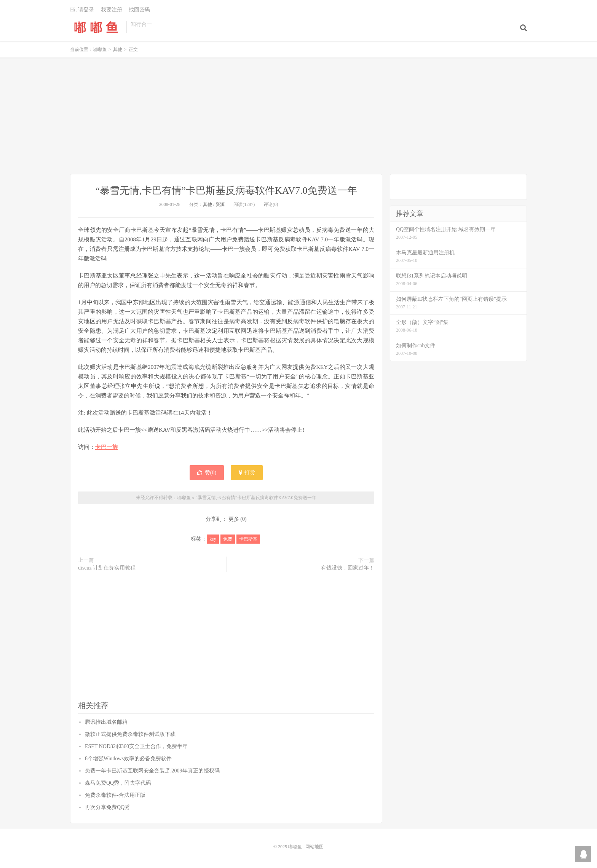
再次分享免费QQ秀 (107, 807)
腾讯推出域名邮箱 (106, 722)
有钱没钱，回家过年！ (348, 568)
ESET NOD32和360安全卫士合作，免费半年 (136, 746)
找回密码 (139, 10)
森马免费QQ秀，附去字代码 (118, 783)
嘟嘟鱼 (96, 27)
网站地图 (314, 847)
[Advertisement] (298, 117)
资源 (220, 204)
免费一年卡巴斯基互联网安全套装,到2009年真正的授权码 (152, 771)
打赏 (247, 473)
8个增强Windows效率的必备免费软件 (128, 759)
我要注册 (112, 10)
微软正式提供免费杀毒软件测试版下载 (130, 734)
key (213, 539)
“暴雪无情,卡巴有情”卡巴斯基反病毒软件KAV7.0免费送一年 (226, 191)
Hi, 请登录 (82, 10)
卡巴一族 (107, 447)
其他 (118, 49)
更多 (234, 519)
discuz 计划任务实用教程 (107, 568)
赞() (207, 473)
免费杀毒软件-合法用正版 (115, 795)
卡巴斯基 (248, 539)
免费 (228, 539)
